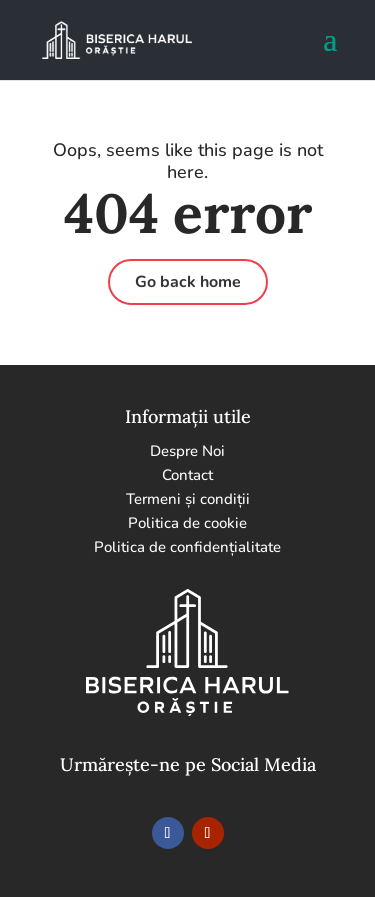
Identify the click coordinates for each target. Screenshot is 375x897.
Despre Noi (187, 451)
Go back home (188, 282)
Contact (187, 475)
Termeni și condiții (188, 499)
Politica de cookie (187, 523)
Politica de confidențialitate (187, 547)
